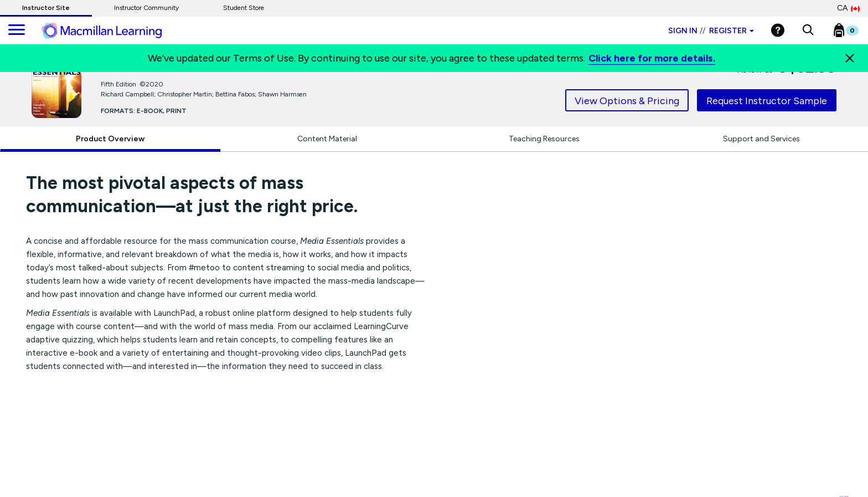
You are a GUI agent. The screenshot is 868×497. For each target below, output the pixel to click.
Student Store (244, 8)
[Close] (850, 58)
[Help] (778, 30)
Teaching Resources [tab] (544, 139)
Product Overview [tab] (110, 139)
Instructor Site (46, 8)
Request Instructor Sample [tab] (767, 101)
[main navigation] (17, 30)
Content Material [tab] (327, 139)
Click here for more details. (652, 58)
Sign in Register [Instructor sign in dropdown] (711, 31)
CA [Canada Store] (848, 8)
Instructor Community (146, 8)
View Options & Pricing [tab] (627, 101)
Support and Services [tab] (761, 139)
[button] (808, 30)
